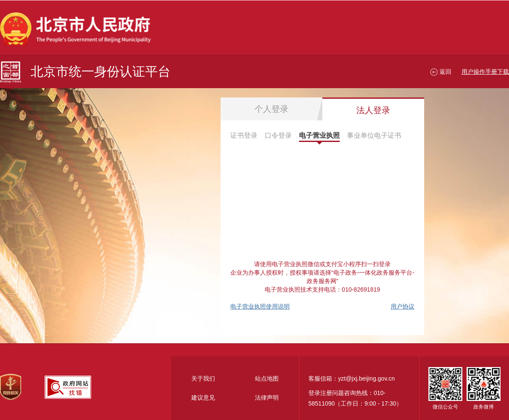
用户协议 (403, 306)
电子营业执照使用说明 (260, 306)
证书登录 (244, 135)
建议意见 (203, 398)
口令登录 (278, 135)
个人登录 (271, 109)
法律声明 (267, 398)
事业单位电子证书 (374, 135)
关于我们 (203, 378)
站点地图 (267, 378)
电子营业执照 (319, 135)
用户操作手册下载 (485, 72)
